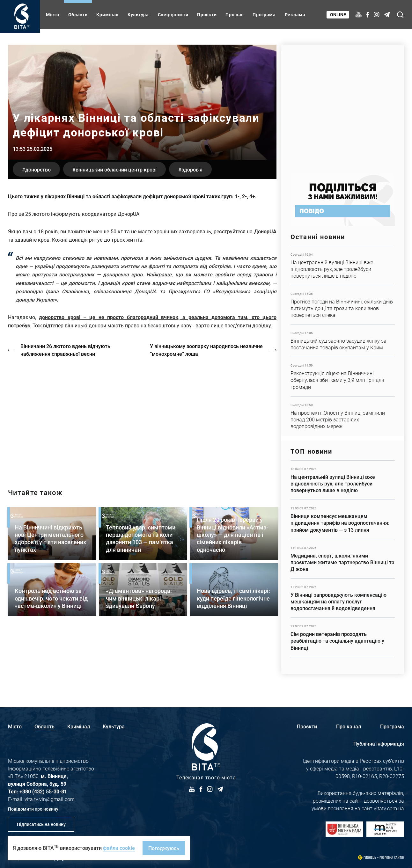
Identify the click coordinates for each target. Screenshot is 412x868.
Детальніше (343, 266)
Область (78, 15)
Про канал (349, 726)
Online (338, 15)
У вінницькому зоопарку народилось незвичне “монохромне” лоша (207, 350)
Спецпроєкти (173, 15)
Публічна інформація (379, 744)
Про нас (235, 15)
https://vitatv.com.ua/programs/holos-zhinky (142, 417)
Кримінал (107, 15)
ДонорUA (265, 231)
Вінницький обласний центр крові (117, 169)
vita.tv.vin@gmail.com (50, 799)
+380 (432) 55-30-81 (43, 791)
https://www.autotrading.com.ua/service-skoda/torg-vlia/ (343, 106)
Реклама (295, 15)
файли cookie (119, 848)
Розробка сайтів (392, 858)
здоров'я (194, 169)
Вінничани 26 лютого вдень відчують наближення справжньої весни (66, 350)
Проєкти (207, 15)
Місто (53, 15)
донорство (38, 169)
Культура (138, 15)
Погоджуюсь (164, 848)
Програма (264, 15)
